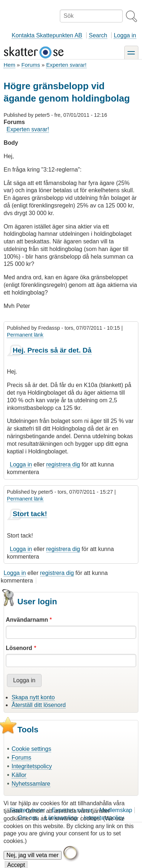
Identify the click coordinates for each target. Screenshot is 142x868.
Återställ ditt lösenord (39, 705)
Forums (31, 65)
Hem (9, 65)
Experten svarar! (66, 65)
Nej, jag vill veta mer (33, 861)
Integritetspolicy (32, 766)
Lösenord (19, 648)
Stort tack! (30, 514)
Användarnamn (27, 620)
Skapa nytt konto (33, 697)
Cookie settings (31, 749)
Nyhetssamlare (31, 784)
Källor (19, 775)
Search (98, 35)
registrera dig (63, 464)
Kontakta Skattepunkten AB (47, 35)
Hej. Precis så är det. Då (52, 350)
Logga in (125, 35)
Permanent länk (25, 335)
